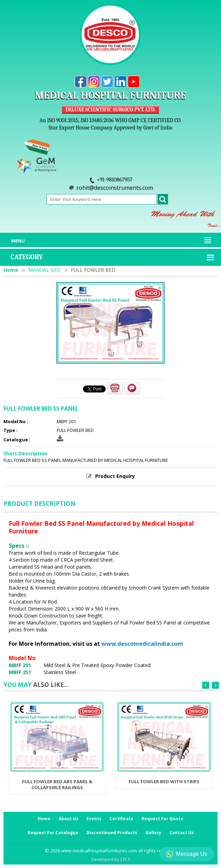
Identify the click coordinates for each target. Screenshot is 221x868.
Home (11, 270)
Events (94, 819)
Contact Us (182, 833)
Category (27, 257)
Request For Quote (162, 819)
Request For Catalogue (53, 833)
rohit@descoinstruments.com (115, 188)
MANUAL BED (44, 270)
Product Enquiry (115, 476)
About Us (68, 819)
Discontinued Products (112, 833)
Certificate (121, 819)
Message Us (187, 854)
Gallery (153, 833)
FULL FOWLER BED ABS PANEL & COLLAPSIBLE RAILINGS (57, 784)
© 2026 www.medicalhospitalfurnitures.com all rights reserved (111, 851)
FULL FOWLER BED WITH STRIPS (164, 781)
